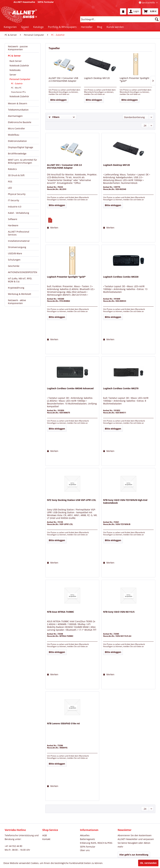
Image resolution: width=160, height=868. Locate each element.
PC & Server (14, 56)
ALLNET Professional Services (19, 233)
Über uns (85, 850)
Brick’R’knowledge (17, 154)
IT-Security (14, 200)
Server (13, 75)
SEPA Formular (88, 847)
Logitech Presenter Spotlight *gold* (134, 80)
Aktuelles (85, 835)
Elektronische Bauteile (20, 122)
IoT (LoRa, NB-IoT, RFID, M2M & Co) (20, 280)
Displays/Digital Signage (21, 147)
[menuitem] (123, 11)
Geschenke (14, 266)
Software (13, 219)
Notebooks (15, 70)
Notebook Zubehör (19, 66)
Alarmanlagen (15, 116)
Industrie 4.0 (15, 207)
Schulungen (14, 260)
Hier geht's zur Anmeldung (134, 855)
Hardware (13, 225)
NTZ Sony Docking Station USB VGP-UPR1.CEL (72, 500)
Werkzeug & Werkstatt (20, 294)
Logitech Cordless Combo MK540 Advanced (70, 388)
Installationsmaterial (19, 241)
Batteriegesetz (87, 839)
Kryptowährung (16, 288)
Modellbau (14, 135)
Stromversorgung (17, 247)
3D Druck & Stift (16, 175)
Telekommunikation (18, 110)
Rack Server (16, 61)
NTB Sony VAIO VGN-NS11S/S (119, 612)
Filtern (54, 117)
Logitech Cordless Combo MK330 (121, 277)
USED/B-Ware (15, 253)
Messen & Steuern (18, 103)
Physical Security (17, 194)
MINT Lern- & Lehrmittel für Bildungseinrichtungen (22, 161)
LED (10, 188)
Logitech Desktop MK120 (97, 78)
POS (10, 182)
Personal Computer (20, 79)
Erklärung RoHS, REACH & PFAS (96, 843)
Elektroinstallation (17, 141)
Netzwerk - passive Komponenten (18, 48)
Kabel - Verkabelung (19, 213)
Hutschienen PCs (18, 92)
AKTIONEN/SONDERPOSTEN (23, 272)
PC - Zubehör (17, 84)
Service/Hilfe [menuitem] (147, 3)
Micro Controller (16, 128)
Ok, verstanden (148, 863)
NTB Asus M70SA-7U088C (61, 612)
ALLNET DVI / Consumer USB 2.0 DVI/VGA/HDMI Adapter (63, 80)
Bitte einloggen (58, 100)
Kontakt (46, 839)
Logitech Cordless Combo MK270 (121, 388)
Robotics (12, 169)
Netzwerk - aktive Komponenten (17, 302)
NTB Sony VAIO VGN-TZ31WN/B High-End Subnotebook (125, 501)
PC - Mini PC (16, 88)
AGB (45, 835)
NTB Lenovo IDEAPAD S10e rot (63, 723)
